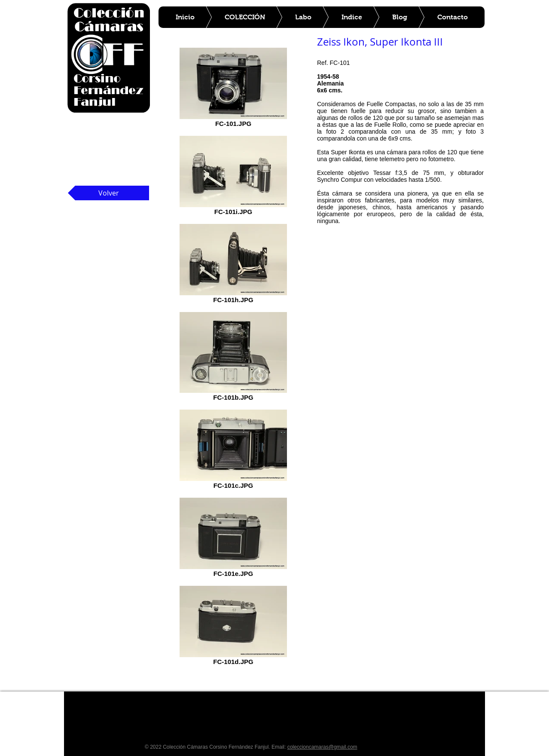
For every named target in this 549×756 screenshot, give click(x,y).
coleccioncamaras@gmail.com (322, 747)
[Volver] (108, 193)
